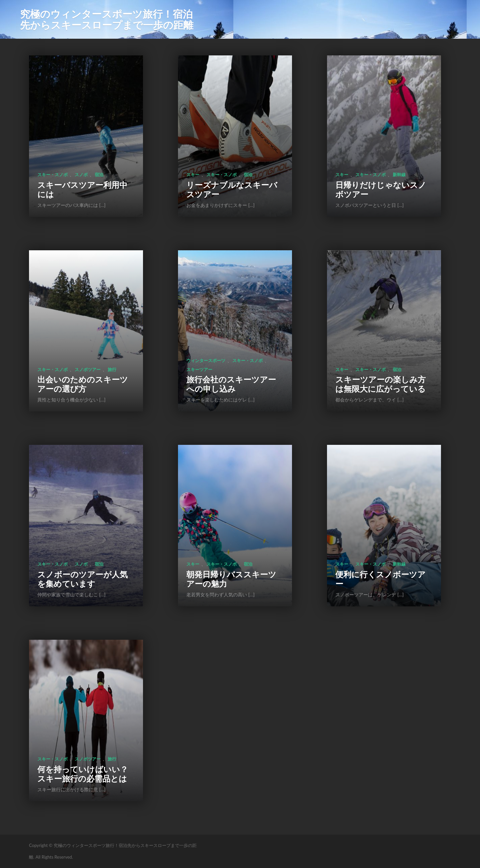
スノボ (81, 175)
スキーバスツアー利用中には (82, 189)
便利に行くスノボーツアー (380, 579)
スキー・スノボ (52, 175)
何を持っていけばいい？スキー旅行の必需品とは (83, 774)
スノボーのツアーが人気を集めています (82, 579)
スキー (193, 175)
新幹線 (399, 175)
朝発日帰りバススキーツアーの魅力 (231, 579)
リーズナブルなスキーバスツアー (232, 189)
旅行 (112, 369)
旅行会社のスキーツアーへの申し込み (231, 384)
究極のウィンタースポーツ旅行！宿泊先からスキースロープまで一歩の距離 (107, 19)
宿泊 (99, 175)
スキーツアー (199, 369)
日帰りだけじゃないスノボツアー (381, 189)
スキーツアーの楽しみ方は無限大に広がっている (380, 384)
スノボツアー (88, 369)
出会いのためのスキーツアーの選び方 (83, 384)
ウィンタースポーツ (206, 360)
